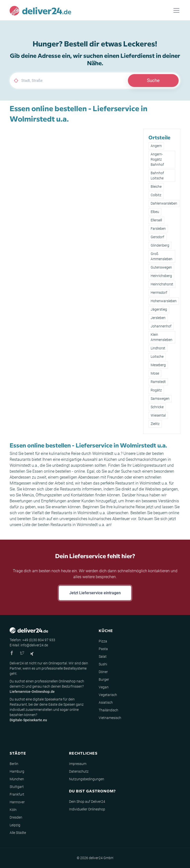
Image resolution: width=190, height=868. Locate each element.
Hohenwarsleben (164, 301)
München (17, 779)
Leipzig (15, 825)
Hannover (17, 802)
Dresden (16, 817)
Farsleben (158, 229)
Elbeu (155, 212)
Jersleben (158, 318)
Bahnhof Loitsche (157, 176)
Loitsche (157, 357)
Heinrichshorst (162, 284)
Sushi (103, 664)
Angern (156, 146)
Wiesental (158, 415)
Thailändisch (108, 710)
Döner (103, 672)
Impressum (78, 764)
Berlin (14, 764)
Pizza (103, 641)
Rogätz (156, 390)
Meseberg (158, 365)
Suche (153, 80)
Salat (103, 656)
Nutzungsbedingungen (87, 779)
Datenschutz (79, 771)
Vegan (104, 687)
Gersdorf (157, 237)
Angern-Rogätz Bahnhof (157, 159)
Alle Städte (18, 833)
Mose (155, 373)
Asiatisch (106, 702)
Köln (13, 810)
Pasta (103, 649)
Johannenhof (161, 326)
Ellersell (156, 220)
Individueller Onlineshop (87, 809)
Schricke (157, 407)
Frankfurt (17, 794)
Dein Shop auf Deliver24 (87, 802)
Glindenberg (160, 245)
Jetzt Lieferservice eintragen (95, 593)
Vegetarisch (108, 695)
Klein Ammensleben (162, 337)
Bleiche (156, 187)
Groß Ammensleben (162, 256)
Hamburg (17, 771)
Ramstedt (158, 382)
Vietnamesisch (110, 718)
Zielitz (155, 424)
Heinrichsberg (161, 276)
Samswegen (160, 399)
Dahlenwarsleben (164, 203)
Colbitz (156, 195)
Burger (104, 679)
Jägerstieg (159, 309)
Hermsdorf (159, 293)
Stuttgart (17, 787)
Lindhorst (158, 348)
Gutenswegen (161, 267)
